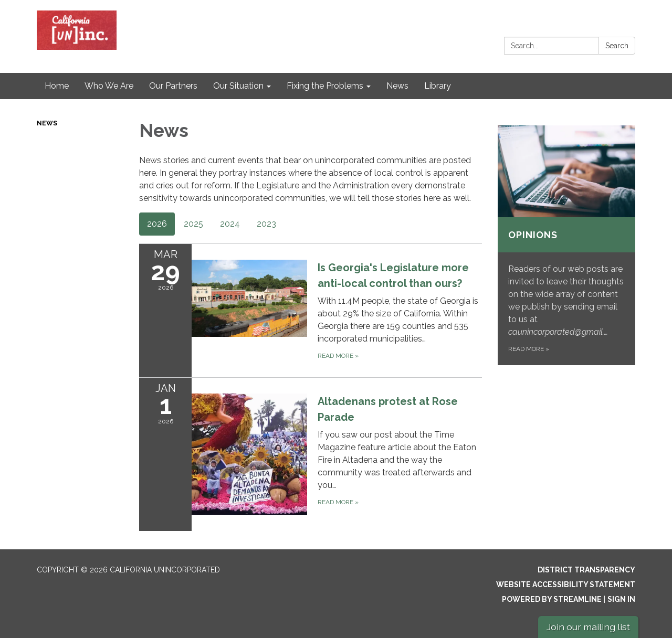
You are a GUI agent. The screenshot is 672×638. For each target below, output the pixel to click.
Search (617, 46)
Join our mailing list (588, 627)
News (47, 123)
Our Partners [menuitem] (173, 86)
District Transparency (586, 570)
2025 (193, 224)
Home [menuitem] (57, 86)
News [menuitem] (397, 86)
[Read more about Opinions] (567, 245)
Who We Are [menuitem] (109, 86)
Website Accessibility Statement (566, 584)
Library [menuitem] (438, 86)
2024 (230, 224)
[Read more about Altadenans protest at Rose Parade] (311, 454)
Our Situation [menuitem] (238, 86)
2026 (157, 224)
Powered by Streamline (552, 599)
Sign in (621, 599)
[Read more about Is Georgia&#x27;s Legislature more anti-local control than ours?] (311, 310)
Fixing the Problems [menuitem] (325, 86)
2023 (266, 224)
